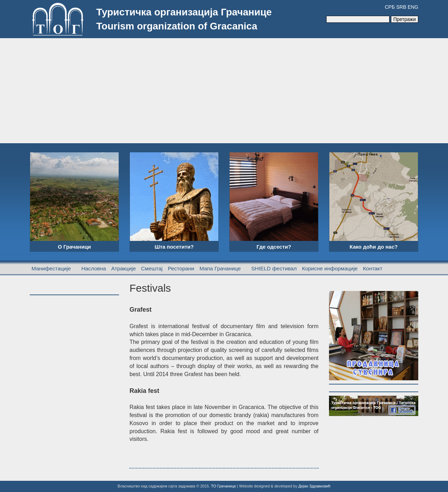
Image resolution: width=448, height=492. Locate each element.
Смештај (152, 268)
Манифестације (51, 268)
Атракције (124, 268)
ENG (413, 7)
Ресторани (181, 268)
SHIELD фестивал (274, 268)
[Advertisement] (224, 91)
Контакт (373, 268)
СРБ (390, 7)
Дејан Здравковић (314, 486)
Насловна (93, 268)
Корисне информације (330, 268)
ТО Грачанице (224, 486)
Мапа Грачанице (220, 268)
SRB (401, 7)
